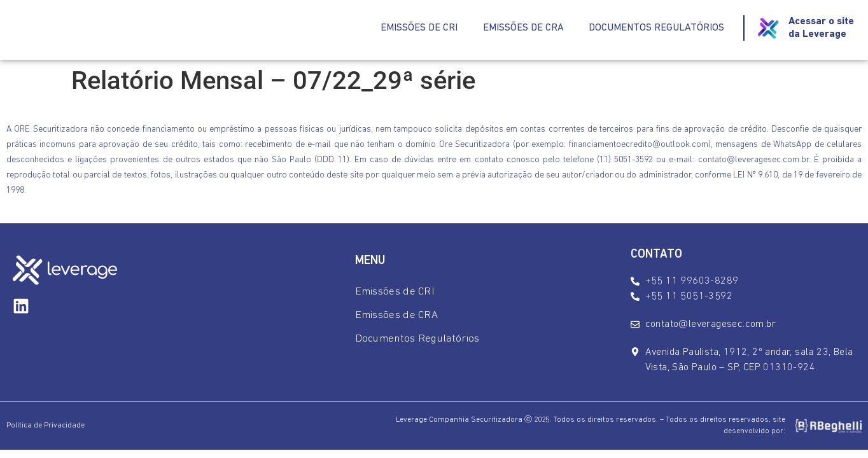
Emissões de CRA (523, 29)
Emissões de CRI (418, 29)
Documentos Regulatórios (656, 29)
